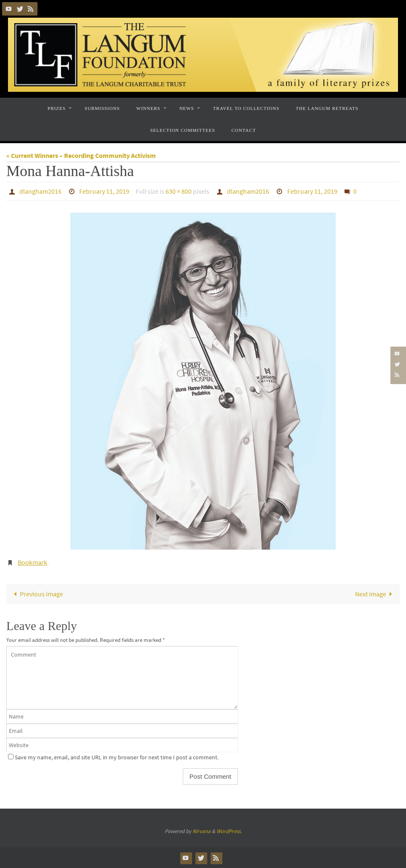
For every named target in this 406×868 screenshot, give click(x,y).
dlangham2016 (40, 191)
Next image (375, 594)
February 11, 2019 (104, 191)
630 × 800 (179, 191)
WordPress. (229, 831)
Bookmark (32, 562)
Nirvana (202, 831)
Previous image (36, 594)
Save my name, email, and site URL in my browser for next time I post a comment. (117, 757)
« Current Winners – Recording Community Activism (81, 155)
